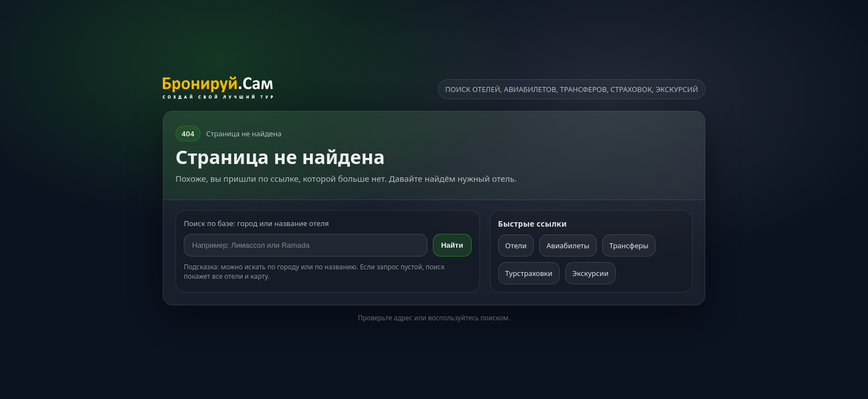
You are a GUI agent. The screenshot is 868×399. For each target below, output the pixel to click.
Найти (452, 245)
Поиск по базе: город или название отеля (256, 223)
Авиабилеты (568, 245)
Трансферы (629, 245)
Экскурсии (590, 273)
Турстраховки (529, 273)
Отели (516, 245)
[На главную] (218, 89)
